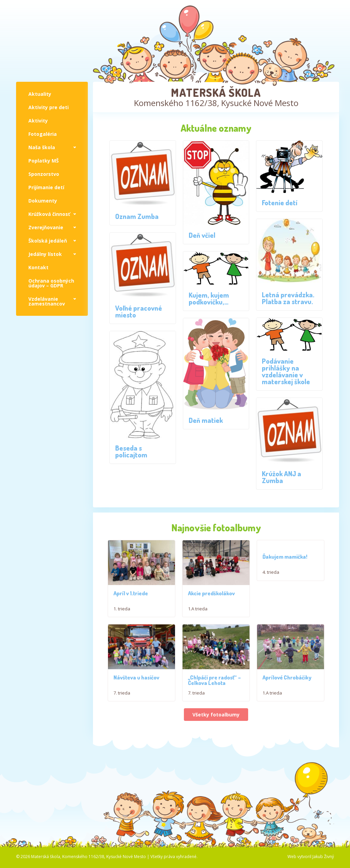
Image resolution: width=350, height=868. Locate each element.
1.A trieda (198, 613)
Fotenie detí (280, 203)
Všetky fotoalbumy (216, 731)
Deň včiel (202, 235)
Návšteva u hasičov (136, 694)
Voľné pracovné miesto (139, 311)
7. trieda (122, 709)
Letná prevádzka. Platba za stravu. (288, 298)
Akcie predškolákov (211, 598)
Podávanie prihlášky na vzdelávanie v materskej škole (286, 371)
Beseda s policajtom (131, 451)
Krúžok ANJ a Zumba (281, 477)
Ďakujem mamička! (285, 557)
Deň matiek (206, 420)
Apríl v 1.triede (131, 598)
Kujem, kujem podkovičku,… (209, 298)
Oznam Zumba (137, 216)
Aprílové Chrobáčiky (287, 694)
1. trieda (122, 613)
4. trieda (271, 572)
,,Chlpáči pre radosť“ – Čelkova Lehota (214, 697)
